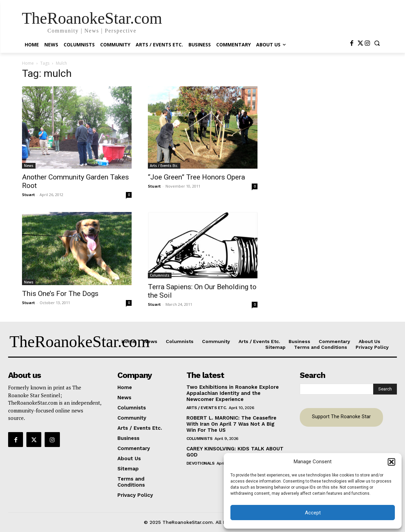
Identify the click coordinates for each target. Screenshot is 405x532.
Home (28, 63)
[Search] (385, 389)
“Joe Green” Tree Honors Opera (196, 177)
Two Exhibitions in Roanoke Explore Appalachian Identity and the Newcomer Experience (233, 393)
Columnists (160, 275)
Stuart (28, 195)
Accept (313, 513)
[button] (391, 462)
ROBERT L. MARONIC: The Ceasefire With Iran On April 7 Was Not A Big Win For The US (231, 424)
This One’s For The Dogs (60, 294)
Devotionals (200, 463)
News (29, 166)
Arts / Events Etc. (164, 166)
